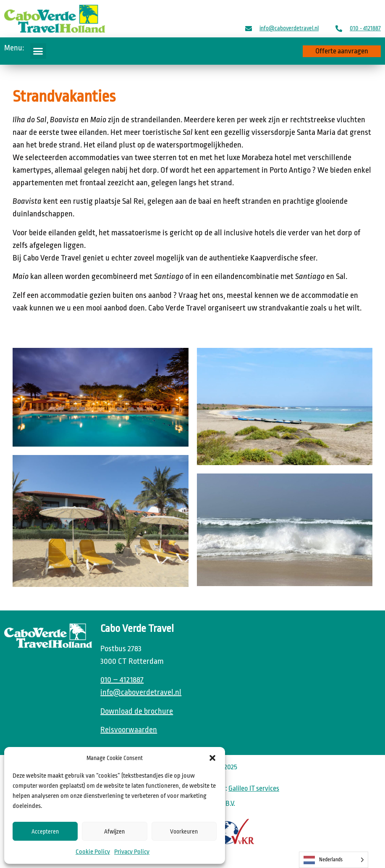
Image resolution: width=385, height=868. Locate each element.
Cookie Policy (93, 852)
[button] (212, 758)
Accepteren (45, 831)
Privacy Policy (132, 852)
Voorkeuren (184, 831)
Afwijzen (114, 831)
